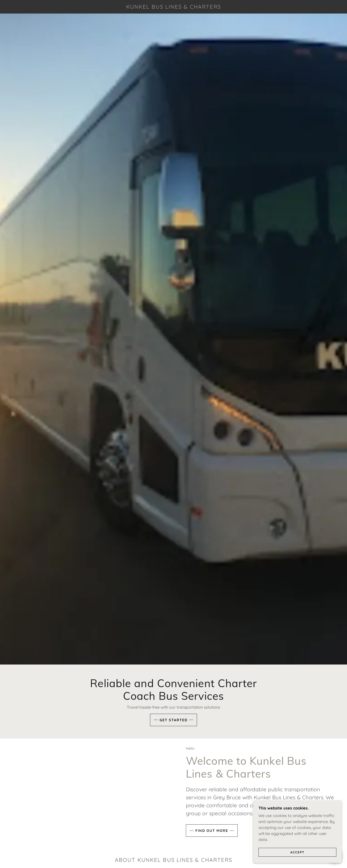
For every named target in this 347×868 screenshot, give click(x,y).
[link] (173, 7)
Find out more (212, 841)
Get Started (173, 720)
